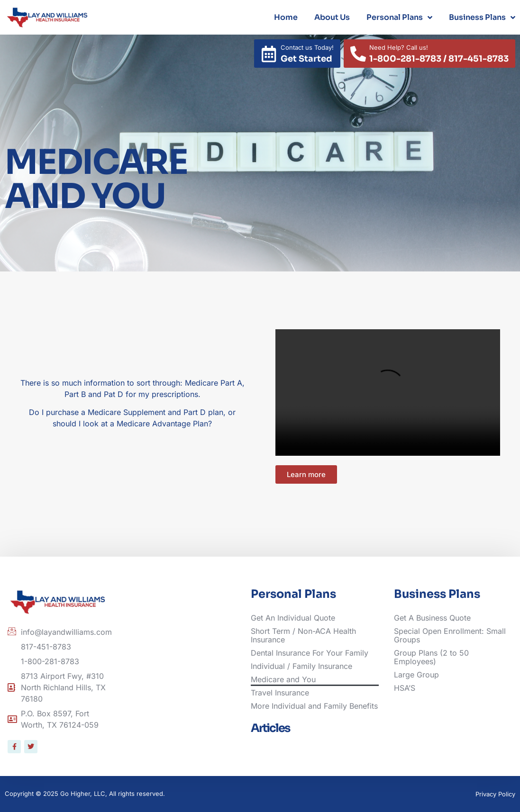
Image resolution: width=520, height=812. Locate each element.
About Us (332, 17)
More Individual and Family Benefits (314, 706)
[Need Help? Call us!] (358, 54)
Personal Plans (399, 18)
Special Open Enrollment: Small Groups (450, 635)
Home (286, 17)
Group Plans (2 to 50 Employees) (431, 657)
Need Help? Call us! (399, 47)
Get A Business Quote (432, 618)
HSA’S (405, 688)
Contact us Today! (307, 47)
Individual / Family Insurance (301, 666)
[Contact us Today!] (269, 54)
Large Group (416, 675)
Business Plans (482, 18)
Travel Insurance (280, 693)
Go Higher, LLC (83, 794)
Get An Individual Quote (293, 618)
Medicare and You (283, 679)
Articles (270, 728)
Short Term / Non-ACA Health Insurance (303, 635)
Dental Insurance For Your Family (310, 653)
